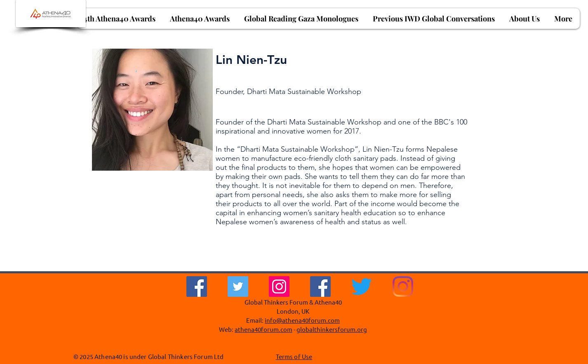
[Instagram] (279, 287)
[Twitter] (238, 287)
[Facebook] (197, 287)
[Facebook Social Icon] (320, 287)
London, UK (293, 311)
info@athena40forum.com (302, 320)
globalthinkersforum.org (332, 329)
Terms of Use (294, 356)
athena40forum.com (263, 329)
